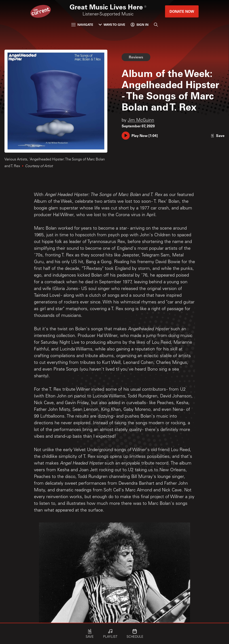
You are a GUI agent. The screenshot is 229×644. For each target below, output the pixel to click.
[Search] (156, 25)
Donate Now (182, 11)
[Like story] (218, 135)
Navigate (82, 25)
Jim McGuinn (141, 121)
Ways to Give (112, 25)
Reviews (136, 57)
